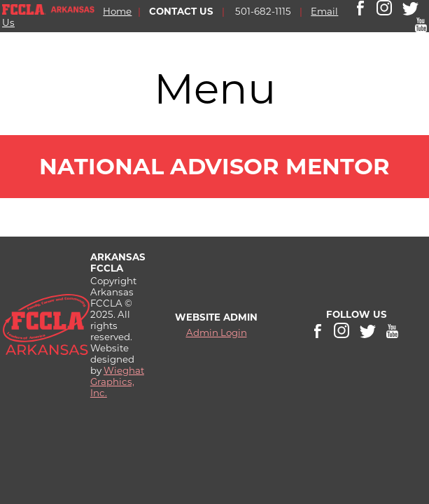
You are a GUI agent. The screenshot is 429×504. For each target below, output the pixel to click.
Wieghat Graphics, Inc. (117, 381)
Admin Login (217, 332)
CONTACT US (181, 11)
